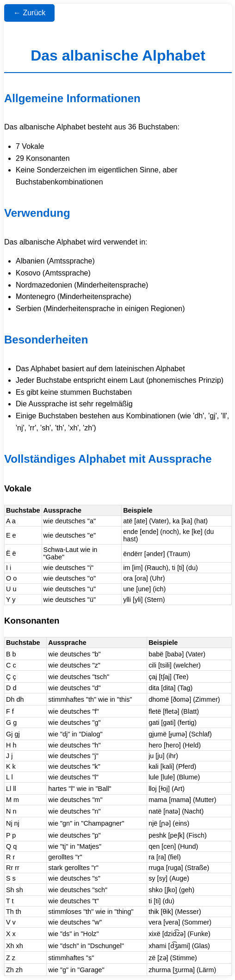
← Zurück (29, 13)
